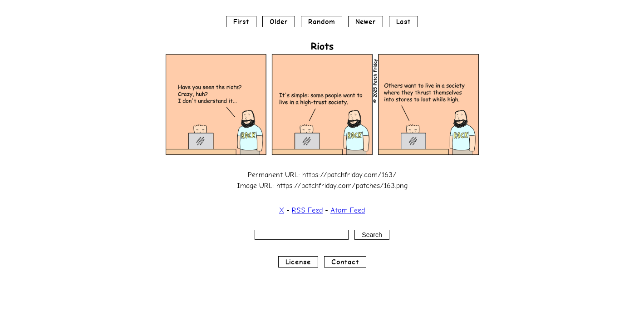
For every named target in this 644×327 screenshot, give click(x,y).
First (241, 22)
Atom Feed (348, 210)
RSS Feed (307, 210)
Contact (345, 262)
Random (322, 22)
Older (279, 22)
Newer (366, 22)
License (298, 262)
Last (403, 22)
